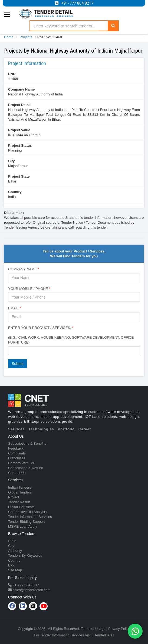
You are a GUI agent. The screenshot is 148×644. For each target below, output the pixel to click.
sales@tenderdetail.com (31, 590)
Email (14, 308)
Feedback (16, 448)
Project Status (20, 145)
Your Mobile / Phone (29, 289)
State (12, 541)
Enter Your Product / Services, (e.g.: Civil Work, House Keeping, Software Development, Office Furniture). (71, 335)
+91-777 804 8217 (77, 3)
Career (85, 429)
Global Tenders (20, 492)
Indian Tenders (20, 487)
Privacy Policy (119, 629)
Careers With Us (21, 463)
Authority (15, 551)
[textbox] (11, 350)
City (11, 161)
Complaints (17, 453)
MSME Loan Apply (23, 526)
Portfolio (66, 429)
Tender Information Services (30, 517)
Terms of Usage (93, 629)
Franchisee (17, 458)
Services (17, 429)
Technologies (41, 429)
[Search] (113, 26)
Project (14, 497)
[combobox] (74, 351)
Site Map (15, 570)
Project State (19, 176)
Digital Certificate (21, 507)
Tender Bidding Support (27, 522)
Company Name (21, 89)
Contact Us (17, 473)
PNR (12, 74)
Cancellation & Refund (26, 468)
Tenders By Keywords (25, 555)
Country (15, 192)
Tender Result (19, 502)
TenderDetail (104, 635)
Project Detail (19, 105)
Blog (12, 565)
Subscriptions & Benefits (27, 443)
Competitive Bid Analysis (27, 512)
